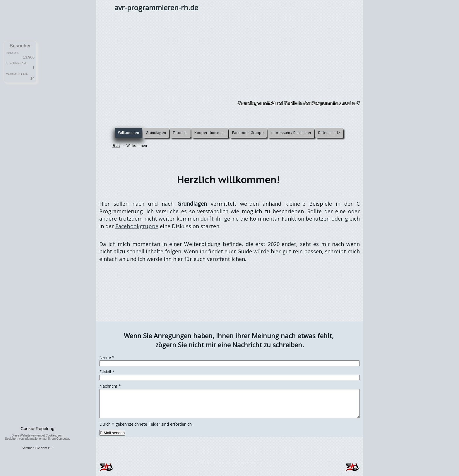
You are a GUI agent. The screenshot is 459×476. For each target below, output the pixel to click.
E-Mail (107, 372)
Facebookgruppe (137, 226)
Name (107, 357)
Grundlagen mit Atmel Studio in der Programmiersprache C (299, 103)
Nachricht (110, 386)
